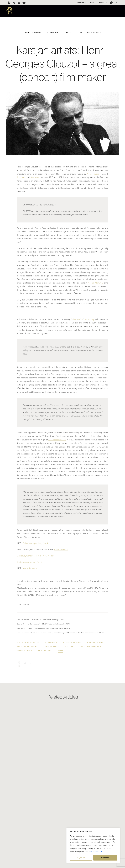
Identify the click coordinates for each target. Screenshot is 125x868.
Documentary (52, 648)
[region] (93, 845)
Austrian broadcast (28, 644)
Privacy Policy (96, 852)
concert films (95, 644)
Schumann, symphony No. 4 (35, 544)
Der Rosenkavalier (27, 648)
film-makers (45, 652)
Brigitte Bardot (72, 644)
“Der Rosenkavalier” (57, 441)
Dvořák (97, 175)
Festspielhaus (24, 652)
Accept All (105, 858)
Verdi (90, 175)
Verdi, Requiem (30, 569)
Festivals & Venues (92, 33)
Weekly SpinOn (34, 33)
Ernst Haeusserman (90, 648)
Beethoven (35, 178)
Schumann (21, 178)
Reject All (81, 858)
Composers (54, 33)
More (61, 652)
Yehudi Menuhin (95, 284)
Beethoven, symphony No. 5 (29, 563)
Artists (71, 33)
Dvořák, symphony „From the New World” (35, 557)
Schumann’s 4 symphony (83, 320)
